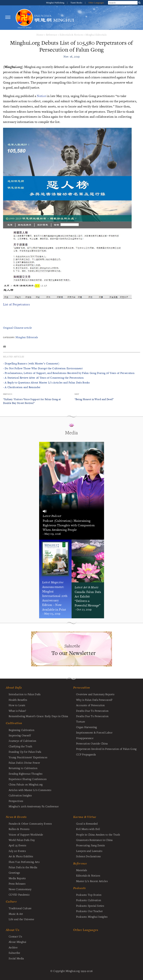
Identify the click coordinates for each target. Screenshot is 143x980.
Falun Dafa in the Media (23, 867)
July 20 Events (17, 851)
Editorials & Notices (71, 35)
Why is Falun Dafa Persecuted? (94, 700)
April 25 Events (17, 845)
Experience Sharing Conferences (28, 779)
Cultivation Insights (20, 795)
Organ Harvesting (87, 727)
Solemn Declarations (88, 856)
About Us (13, 930)
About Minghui (17, 942)
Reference (52, 35)
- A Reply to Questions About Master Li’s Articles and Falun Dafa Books (46, 382)
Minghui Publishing (56, 3)
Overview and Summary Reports (95, 694)
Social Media (16, 958)
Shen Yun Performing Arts (24, 862)
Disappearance (85, 738)
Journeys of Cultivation (22, 741)
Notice (41, 96)
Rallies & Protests (19, 829)
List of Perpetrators (16, 304)
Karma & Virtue (85, 817)
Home (40, 35)
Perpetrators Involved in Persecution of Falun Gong (106, 749)
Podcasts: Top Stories (89, 895)
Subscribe (14, 953)
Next (77, 394)
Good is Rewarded (87, 823)
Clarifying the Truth (20, 746)
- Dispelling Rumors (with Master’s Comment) (31, 363)
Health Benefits (18, 700)
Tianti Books (77, 3)
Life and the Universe (21, 919)
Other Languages (96, 3)
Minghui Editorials (96, 35)
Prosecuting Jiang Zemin (91, 845)
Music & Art (16, 914)
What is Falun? (17, 711)
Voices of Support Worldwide (26, 834)
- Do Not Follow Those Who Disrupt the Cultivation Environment (43, 368)
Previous (8, 394)
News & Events (16, 817)
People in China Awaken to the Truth (98, 834)
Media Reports (17, 878)
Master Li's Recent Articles (92, 881)
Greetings (14, 873)
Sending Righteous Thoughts (26, 774)
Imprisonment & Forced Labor (94, 732)
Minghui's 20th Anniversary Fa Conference (34, 806)
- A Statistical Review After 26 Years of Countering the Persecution (43, 378)
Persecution (82, 687)
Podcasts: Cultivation (89, 900)
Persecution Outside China (92, 743)
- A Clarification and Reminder (22, 387)
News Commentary (20, 889)
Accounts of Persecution (90, 705)
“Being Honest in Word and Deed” (94, 399)
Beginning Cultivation (21, 730)
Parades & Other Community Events (30, 823)
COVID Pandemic (19, 894)
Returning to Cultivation (23, 768)
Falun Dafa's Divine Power (24, 763)
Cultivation (14, 723)
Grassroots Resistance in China (94, 840)
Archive (13, 947)
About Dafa (14, 687)
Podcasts (79, 888)
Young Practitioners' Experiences (28, 757)
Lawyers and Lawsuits (89, 851)
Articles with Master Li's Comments (30, 790)
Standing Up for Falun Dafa (25, 752)
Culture (11, 901)
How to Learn (17, 705)
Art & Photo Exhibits (21, 856)
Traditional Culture (20, 908)
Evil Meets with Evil (88, 829)
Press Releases (17, 884)
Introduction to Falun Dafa (25, 694)
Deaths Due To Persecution (92, 711)
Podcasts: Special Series (90, 906)
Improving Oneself (20, 735)
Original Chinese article (17, 328)
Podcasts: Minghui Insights (92, 917)
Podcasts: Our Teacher (89, 911)
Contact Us (15, 936)
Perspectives (16, 801)
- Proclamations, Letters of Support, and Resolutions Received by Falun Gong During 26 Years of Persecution (69, 373)
